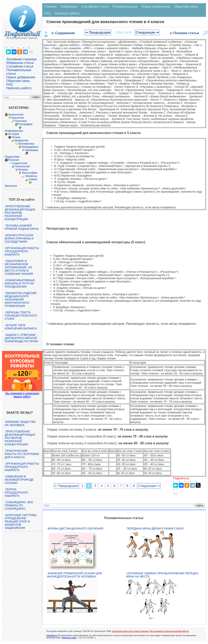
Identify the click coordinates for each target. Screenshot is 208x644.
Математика (26, 144)
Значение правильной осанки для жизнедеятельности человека (74, 575)
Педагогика (12, 157)
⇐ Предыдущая (98, 32)
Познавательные (125, 7)
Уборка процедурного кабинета (16, 493)
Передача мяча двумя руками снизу (155, 528)
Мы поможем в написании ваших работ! (22, 395)
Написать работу (19, 88)
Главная (50, 7)
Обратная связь (18, 81)
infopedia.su (52, 635)
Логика (16, 137)
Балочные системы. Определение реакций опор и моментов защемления (21, 521)
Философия (29, 173)
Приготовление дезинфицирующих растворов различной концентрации (20, 213)
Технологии (22, 166)
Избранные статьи (20, 63)
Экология (11, 186)
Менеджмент (30, 147)
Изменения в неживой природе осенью (19, 480)
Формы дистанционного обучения (75, 528)
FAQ (9, 84)
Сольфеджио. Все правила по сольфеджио (19, 505)
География (25, 124)
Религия (13, 160)
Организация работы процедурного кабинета (22, 251)
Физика (23, 170)
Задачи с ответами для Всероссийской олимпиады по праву (22, 338)
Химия (33, 179)
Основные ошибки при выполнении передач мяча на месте (162, 575)
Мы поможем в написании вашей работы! (169, 631)
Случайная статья (20, 66)
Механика (32, 150)
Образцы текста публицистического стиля (21, 316)
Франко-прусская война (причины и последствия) (19, 238)
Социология (19, 163)
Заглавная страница (21, 59)
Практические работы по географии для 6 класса (22, 454)
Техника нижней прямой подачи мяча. (22, 227)
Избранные (69, 7)
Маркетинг (22, 140)
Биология (18, 118)
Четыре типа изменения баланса (21, 327)
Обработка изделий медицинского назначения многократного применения (20, 300)
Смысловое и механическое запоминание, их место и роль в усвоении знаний (19, 267)
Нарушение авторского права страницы (130, 631)
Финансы (31, 176)
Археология (16, 114)
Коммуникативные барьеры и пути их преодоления (20, 283)
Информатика (14, 131)
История (13, 134)
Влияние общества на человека (20, 423)
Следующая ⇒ (147, 32)
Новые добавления (21, 77)
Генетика (21, 121)
